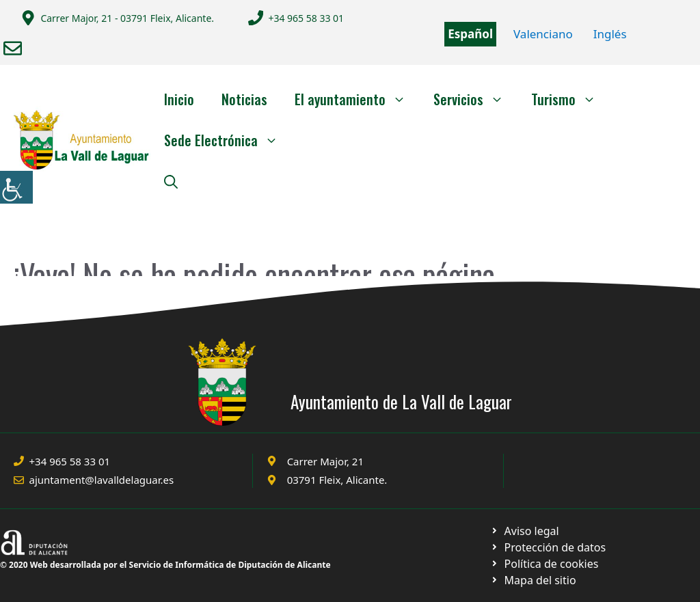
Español (470, 34)
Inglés (610, 34)
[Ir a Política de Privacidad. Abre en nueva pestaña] (525, 531)
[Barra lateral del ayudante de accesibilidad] (16, 187)
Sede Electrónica (228, 140)
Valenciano (543, 34)
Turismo (570, 99)
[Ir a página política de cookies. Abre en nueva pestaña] (548, 547)
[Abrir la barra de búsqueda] (171, 181)
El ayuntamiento (357, 99)
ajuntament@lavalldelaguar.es (102, 480)
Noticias (244, 99)
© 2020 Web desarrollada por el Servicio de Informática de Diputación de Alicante (165, 565)
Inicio (179, 99)
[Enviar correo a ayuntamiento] (13, 48)
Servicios (475, 99)
